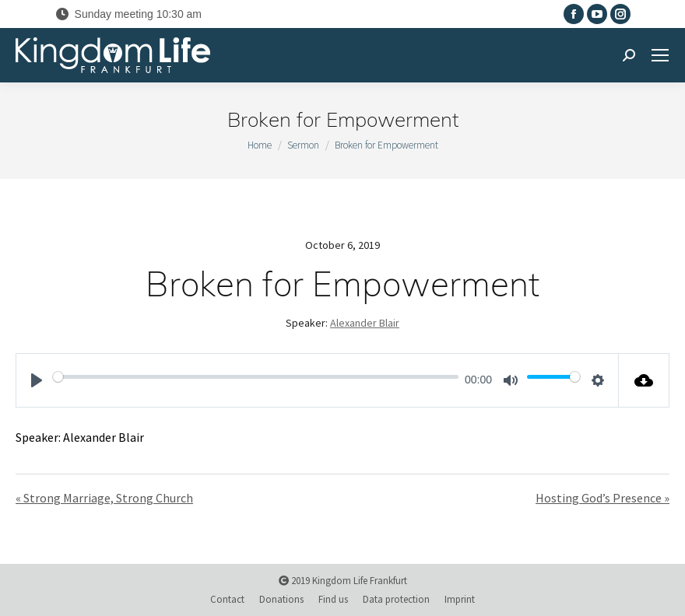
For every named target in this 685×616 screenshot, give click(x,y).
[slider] (256, 376)
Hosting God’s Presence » (602, 498)
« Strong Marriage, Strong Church (104, 498)
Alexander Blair (365, 323)
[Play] (37, 380)
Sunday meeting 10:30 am (128, 14)
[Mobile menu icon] (660, 55)
